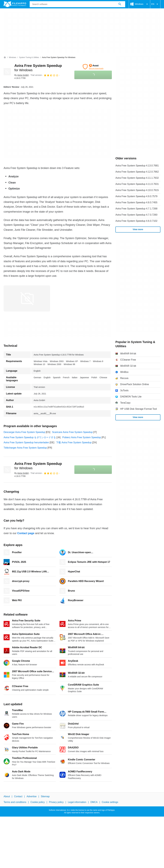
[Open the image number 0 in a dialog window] (27, 298)
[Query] (77, 4)
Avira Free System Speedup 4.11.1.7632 (137, 178)
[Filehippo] (15, 4)
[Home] (5, 57)
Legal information (77, 802)
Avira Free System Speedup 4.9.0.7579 (136, 196)
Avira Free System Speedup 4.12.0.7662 (137, 172)
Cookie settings (110, 802)
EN (155, 4)
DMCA (94, 802)
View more (138, 229)
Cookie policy (38, 802)
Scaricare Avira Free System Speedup (72, 432)
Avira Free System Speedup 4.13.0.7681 (137, 166)
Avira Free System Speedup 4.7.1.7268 (136, 209)
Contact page (26, 533)
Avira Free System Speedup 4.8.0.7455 (136, 202)
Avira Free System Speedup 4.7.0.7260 (136, 215)
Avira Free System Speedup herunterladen (26, 442)
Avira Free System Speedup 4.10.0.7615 (137, 190)
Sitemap (45, 796)
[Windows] (13, 57)
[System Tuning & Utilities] (29, 57)
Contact (18, 796)
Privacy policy (56, 802)
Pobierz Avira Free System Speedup (82, 437)
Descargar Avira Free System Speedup (24, 432)
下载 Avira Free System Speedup (74, 442)
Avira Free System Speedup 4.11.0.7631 (137, 184)
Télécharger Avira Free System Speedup (25, 448)
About (7, 796)
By (22, 75)
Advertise (32, 796)
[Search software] (120, 4)
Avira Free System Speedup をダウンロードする (30, 437)
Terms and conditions (15, 802)
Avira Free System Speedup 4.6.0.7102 (136, 221)
